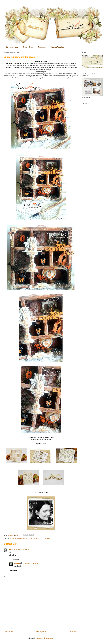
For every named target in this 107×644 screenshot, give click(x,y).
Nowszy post (9, 632)
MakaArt (20, 538)
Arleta (11, 549)
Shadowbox (48, 538)
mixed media (28, 538)
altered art (13, 538)
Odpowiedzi (15, 559)
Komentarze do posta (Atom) (45, 638)
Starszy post (73, 632)
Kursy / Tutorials (58, 47)
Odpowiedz (12, 555)
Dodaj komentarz (10, 577)
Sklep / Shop (28, 47)
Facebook (42, 47)
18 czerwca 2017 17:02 (30, 563)
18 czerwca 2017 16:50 (21, 549)
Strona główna (12, 47)
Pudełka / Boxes (38, 538)
